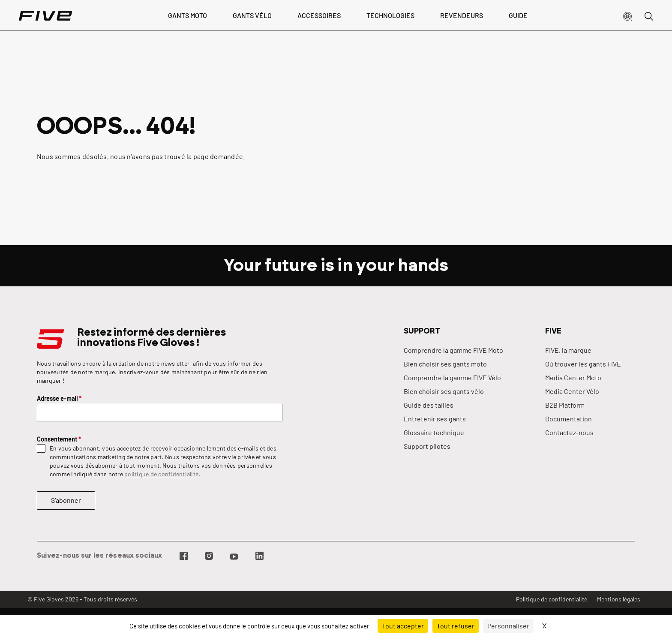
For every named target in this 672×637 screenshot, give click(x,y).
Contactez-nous (569, 432)
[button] (627, 15)
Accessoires (319, 15)
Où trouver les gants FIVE (583, 364)
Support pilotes (427, 446)
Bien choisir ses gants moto (445, 364)
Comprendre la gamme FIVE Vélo (452, 377)
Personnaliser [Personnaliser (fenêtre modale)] (508, 626)
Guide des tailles (429, 405)
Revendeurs (462, 15)
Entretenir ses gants (435, 419)
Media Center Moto (573, 377)
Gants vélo (252, 15)
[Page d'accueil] (45, 15)
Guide (518, 15)
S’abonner (66, 500)
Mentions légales (619, 599)
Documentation (568, 419)
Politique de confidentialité (552, 599)
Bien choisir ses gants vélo (444, 391)
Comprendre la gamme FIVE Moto (453, 350)
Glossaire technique (434, 432)
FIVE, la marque (568, 350)
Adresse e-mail (59, 398)
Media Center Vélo (572, 391)
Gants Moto (187, 15)
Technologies (390, 15)
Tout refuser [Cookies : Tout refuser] (456, 626)
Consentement (59, 439)
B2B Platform (565, 405)
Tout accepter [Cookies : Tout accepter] (403, 626)
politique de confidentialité (161, 474)
